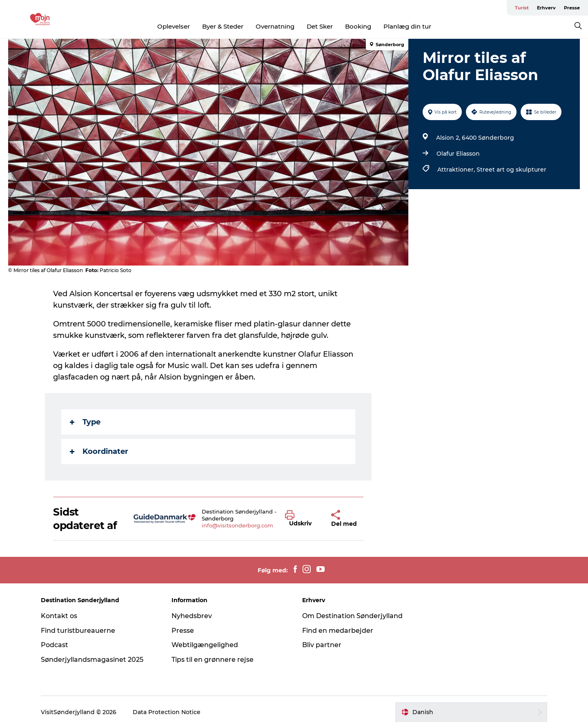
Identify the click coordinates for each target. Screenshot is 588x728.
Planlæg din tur (407, 26)
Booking (358, 26)
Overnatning (275, 26)
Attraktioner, (457, 170)
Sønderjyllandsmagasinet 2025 (92, 660)
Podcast (55, 645)
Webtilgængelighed (205, 645)
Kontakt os (59, 616)
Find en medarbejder (338, 631)
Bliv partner (322, 645)
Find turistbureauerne (78, 631)
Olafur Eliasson (458, 154)
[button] (302, 519)
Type (85, 422)
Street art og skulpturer (511, 170)
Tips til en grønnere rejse (213, 660)
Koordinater (99, 451)
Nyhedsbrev (192, 616)
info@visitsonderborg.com (237, 525)
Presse (572, 8)
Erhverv (546, 8)
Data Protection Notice (167, 712)
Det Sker (320, 26)
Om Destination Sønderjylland (352, 616)
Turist (522, 8)
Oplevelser (174, 26)
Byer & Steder (223, 26)
